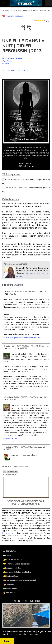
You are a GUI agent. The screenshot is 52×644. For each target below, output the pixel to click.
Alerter (13, 294)
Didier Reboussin (41, 11)
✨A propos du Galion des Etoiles (17, 572)
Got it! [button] (7, 641)
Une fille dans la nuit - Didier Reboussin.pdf (24, 180)
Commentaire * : (11, 475)
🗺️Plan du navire (10, 589)
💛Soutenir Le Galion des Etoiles (16, 564)
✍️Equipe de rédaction (12, 568)
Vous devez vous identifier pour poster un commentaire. (26, 503)
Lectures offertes (22, 11)
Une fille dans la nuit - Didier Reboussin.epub (24, 188)
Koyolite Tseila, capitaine (12, 58)
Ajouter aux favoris (15, 16)
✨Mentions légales (11, 576)
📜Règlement (9, 585)
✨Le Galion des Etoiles (13, 560)
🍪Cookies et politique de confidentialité (19, 580)
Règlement (7, 533)
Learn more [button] (33, 634)
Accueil (6, 11)
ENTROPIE (25, 71)
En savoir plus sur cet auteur (32, 275)
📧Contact (7, 556)
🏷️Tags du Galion (10, 593)
